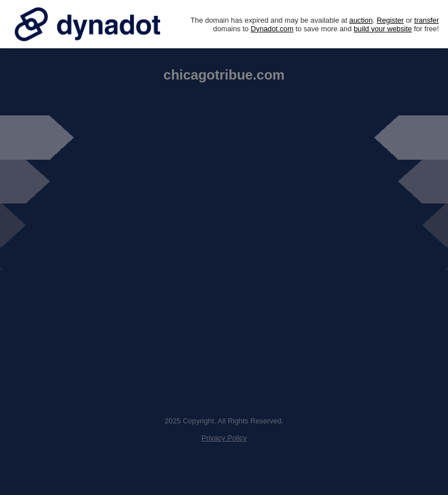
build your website (383, 29)
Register (390, 20)
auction (361, 20)
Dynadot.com (272, 29)
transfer (427, 20)
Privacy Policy (224, 438)
